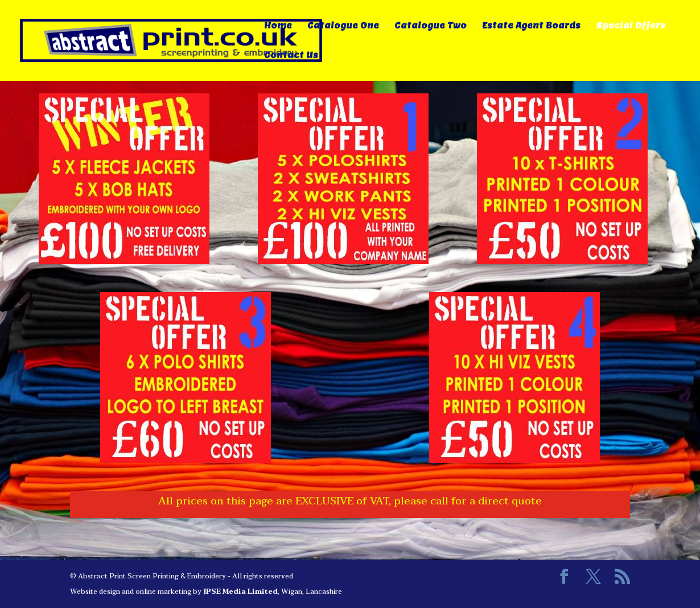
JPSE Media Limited (240, 591)
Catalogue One (343, 26)
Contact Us (291, 56)
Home (278, 26)
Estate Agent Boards (531, 26)
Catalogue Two (431, 26)
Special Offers (631, 26)
